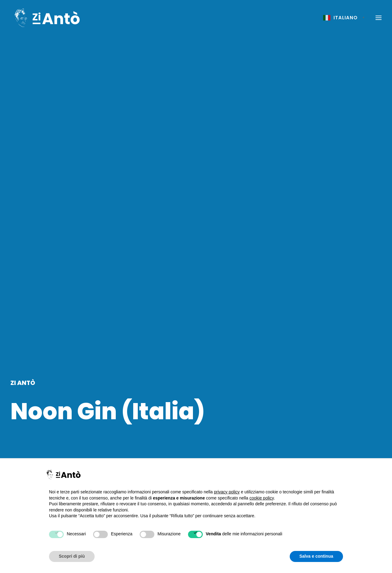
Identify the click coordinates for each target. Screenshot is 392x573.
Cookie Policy (335, 457)
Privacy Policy (335, 445)
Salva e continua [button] (316, 556)
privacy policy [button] (227, 492)
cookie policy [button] (262, 498)
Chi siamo (258, 457)
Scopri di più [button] (72, 556)
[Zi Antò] (45, 18)
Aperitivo (26, 245)
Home (326, 191)
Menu (341, 191)
